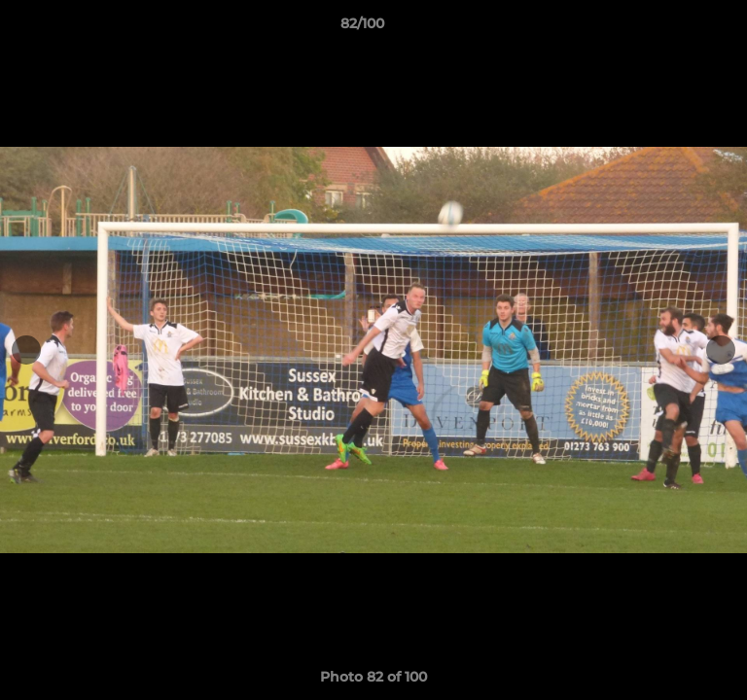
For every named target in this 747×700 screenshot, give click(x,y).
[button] (677, 28)
